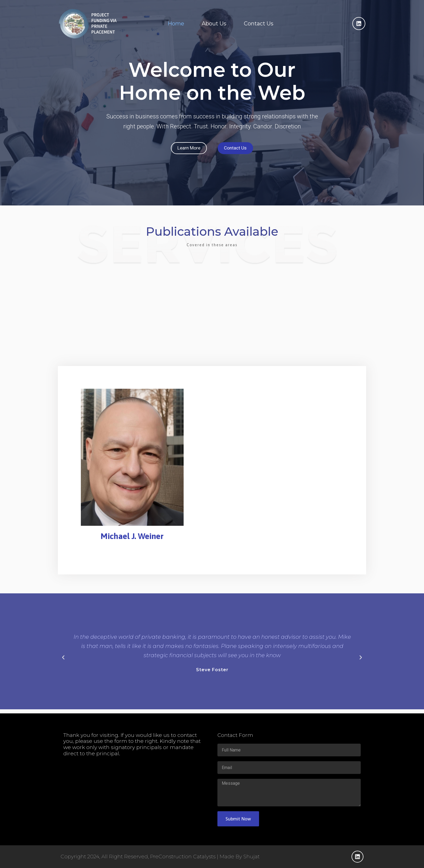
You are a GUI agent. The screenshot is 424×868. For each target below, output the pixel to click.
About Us (214, 24)
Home (176, 24)
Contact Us (259, 24)
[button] (63, 661)
